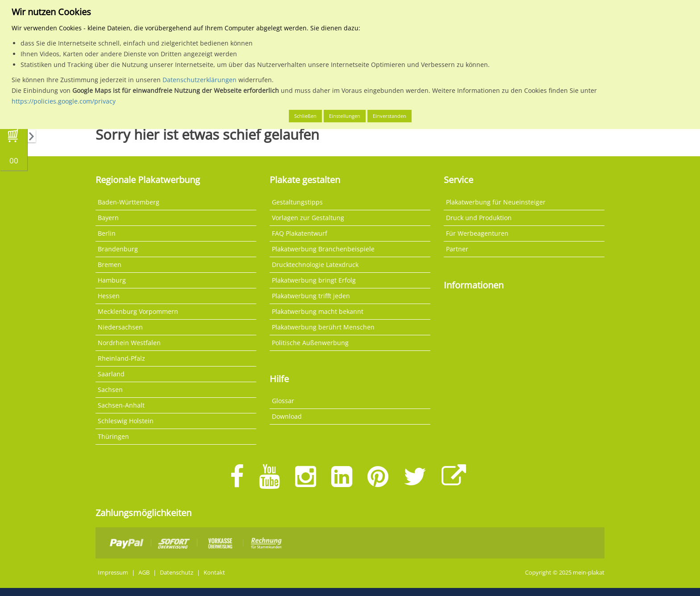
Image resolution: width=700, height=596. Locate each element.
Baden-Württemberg (129, 202)
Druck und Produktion (479, 218)
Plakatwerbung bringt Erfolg (314, 280)
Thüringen (113, 436)
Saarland (111, 374)
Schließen (305, 116)
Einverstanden (390, 116)
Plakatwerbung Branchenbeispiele (323, 249)
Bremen (110, 265)
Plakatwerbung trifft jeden (311, 296)
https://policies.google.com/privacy (64, 101)
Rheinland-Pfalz (121, 358)
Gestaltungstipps (297, 202)
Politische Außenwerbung (310, 343)
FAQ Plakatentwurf (300, 233)
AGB (144, 573)
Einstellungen (345, 116)
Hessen (109, 296)
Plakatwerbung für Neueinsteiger (496, 202)
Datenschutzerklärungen (200, 80)
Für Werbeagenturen (477, 233)
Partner (457, 249)
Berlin (107, 233)
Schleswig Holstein (126, 421)
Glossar (283, 401)
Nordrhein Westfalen (129, 343)
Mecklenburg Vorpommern (138, 311)
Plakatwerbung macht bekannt (318, 311)
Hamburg (112, 280)
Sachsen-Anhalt (121, 405)
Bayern (108, 218)
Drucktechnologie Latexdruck (315, 265)
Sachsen (110, 390)
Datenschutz (177, 573)
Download (287, 416)
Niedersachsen (120, 327)
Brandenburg (118, 249)
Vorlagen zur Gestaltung (308, 218)
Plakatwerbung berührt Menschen (323, 327)
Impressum (113, 573)
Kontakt (214, 573)
